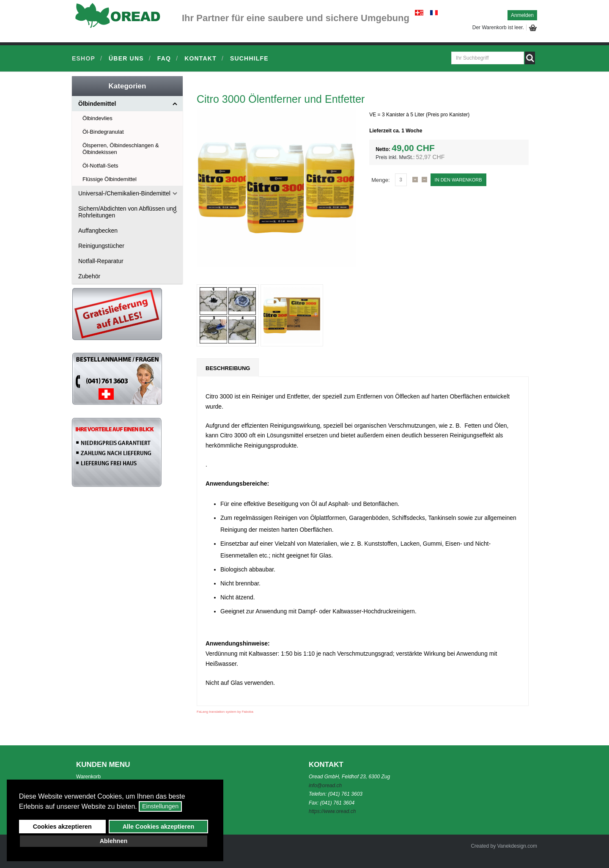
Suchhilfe (249, 58)
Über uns (126, 58)
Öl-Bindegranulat (103, 132)
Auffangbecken (98, 231)
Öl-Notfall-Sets (100, 166)
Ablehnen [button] (114, 841)
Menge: (380, 180)
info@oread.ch (325, 786)
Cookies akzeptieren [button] (62, 827)
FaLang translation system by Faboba (225, 712)
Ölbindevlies (97, 118)
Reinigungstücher (101, 246)
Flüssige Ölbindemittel (110, 179)
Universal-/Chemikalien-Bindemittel (124, 193)
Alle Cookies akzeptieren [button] (159, 827)
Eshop (84, 58)
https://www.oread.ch (332, 811)
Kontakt (200, 58)
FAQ (164, 58)
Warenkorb (88, 777)
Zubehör (89, 276)
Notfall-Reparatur (101, 261)
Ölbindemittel (97, 104)
